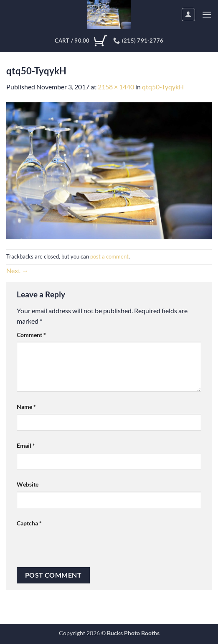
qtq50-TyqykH (163, 87)
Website (28, 484)
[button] (207, 14)
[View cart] (81, 41)
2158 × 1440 (116, 87)
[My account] (188, 15)
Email (26, 445)
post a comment (109, 256)
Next (17, 270)
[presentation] (80, 547)
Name (26, 407)
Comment (31, 335)
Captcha (29, 523)
